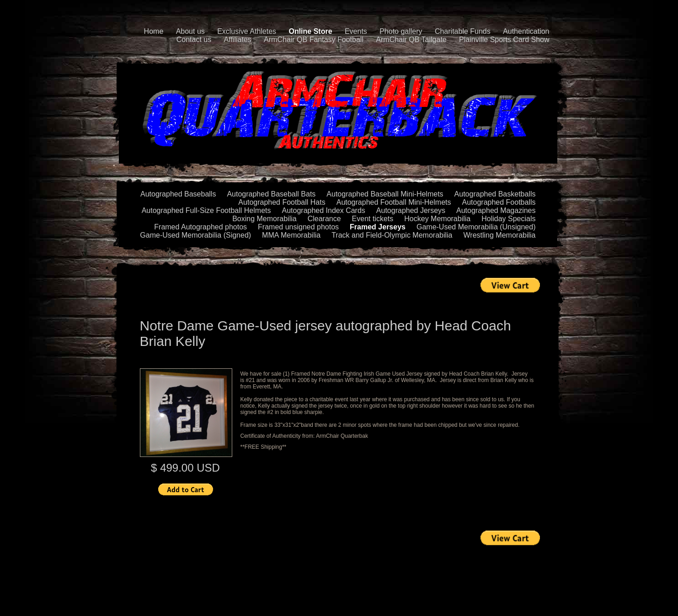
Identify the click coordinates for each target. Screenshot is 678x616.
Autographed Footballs (499, 202)
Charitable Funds (463, 31)
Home (154, 31)
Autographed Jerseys (411, 210)
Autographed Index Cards (324, 210)
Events (356, 31)
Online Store (310, 31)
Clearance (324, 219)
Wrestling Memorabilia (500, 235)
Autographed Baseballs (178, 194)
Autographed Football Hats (282, 202)
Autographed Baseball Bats (271, 194)
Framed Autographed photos (200, 227)
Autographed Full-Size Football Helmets (206, 210)
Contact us (194, 40)
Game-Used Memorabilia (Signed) (195, 235)
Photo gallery (401, 31)
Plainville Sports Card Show (504, 40)
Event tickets (373, 219)
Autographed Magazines (496, 210)
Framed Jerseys (378, 227)
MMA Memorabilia (291, 235)
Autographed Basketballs (495, 194)
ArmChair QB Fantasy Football (314, 40)
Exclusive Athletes (247, 31)
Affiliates (238, 40)
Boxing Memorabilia (264, 219)
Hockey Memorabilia (437, 219)
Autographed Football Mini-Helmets (394, 202)
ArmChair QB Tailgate (411, 40)
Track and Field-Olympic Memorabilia (392, 235)
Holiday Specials (508, 219)
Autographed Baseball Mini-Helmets (385, 194)
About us (190, 31)
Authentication (526, 31)
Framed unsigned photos (298, 227)
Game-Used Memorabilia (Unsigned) (476, 227)
